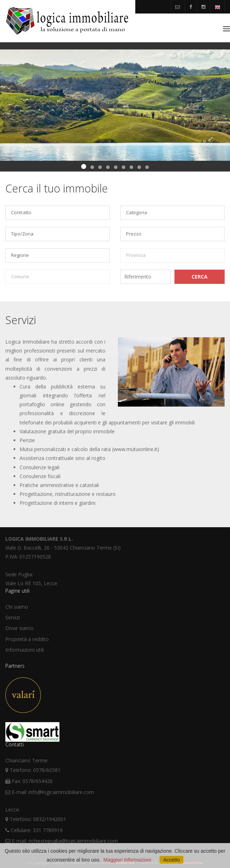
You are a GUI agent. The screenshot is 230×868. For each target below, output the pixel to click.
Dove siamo (19, 628)
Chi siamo (17, 607)
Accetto (171, 860)
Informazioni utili (25, 650)
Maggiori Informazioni (127, 860)
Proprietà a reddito (27, 639)
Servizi (13, 617)
